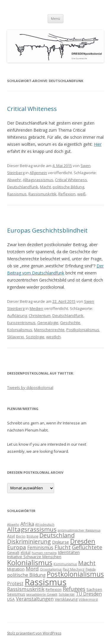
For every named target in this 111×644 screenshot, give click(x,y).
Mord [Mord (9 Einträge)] (32, 569)
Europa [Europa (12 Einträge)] (17, 547)
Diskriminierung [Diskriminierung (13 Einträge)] (29, 541)
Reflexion (67, 194)
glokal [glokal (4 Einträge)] (25, 553)
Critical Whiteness (32, 109)
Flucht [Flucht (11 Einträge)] (63, 547)
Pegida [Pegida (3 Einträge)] (91, 569)
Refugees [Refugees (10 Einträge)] (74, 589)
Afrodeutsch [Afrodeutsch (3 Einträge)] (45, 524)
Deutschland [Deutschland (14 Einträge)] (57, 535)
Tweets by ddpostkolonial (30, 388)
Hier (98, 144)
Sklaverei (16, 337)
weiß (82, 194)
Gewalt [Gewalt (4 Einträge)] (13, 553)
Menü (55, 18)
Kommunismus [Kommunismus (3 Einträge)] (65, 564)
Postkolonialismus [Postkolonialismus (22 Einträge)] (75, 574)
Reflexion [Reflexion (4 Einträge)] (54, 590)
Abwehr (14, 180)
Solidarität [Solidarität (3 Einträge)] (67, 594)
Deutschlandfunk (23, 187)
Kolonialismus (20, 330)
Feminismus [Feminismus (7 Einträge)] (40, 547)
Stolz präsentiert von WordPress (34, 633)
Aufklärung (17, 316)
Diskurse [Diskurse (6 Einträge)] (61, 542)
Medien (36, 308)
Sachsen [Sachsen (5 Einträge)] (94, 589)
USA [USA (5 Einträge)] (11, 599)
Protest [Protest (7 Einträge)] (15, 583)
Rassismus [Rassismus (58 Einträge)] (46, 582)
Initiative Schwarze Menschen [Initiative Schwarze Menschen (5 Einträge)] (34, 557)
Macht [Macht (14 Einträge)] (87, 563)
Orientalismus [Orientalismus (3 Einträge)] (51, 569)
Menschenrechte (49, 330)
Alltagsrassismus (38, 180)
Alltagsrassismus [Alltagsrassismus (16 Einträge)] (32, 529)
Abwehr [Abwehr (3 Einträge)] (13, 524)
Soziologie (35, 337)
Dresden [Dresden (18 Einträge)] (83, 541)
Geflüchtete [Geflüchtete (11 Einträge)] (87, 547)
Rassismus (17, 194)
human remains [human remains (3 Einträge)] (44, 553)
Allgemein (38, 173)
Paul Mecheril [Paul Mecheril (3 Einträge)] (74, 569)
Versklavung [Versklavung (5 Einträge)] (66, 599)
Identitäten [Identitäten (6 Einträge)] (69, 552)
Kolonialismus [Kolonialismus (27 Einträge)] (30, 562)
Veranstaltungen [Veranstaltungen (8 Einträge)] (35, 599)
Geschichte (70, 323)
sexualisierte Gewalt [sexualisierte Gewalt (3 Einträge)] (42, 594)
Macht (45, 187)
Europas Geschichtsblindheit (47, 230)
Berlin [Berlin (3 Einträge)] (21, 536)
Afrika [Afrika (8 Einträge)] (27, 524)
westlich (53, 337)
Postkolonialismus (83, 330)
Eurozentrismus (21, 323)
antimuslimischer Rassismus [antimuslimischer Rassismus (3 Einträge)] (79, 530)
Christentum (40, 316)
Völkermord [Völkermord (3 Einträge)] (88, 599)
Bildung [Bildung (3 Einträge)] (32, 536)
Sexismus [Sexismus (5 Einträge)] (16, 594)
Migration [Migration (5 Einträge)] (16, 569)
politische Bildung (68, 187)
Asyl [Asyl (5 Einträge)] (11, 536)
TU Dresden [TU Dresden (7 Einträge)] (89, 594)
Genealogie (48, 323)
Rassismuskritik (42, 194)
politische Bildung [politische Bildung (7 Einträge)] (26, 575)
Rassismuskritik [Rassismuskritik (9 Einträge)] (26, 589)
